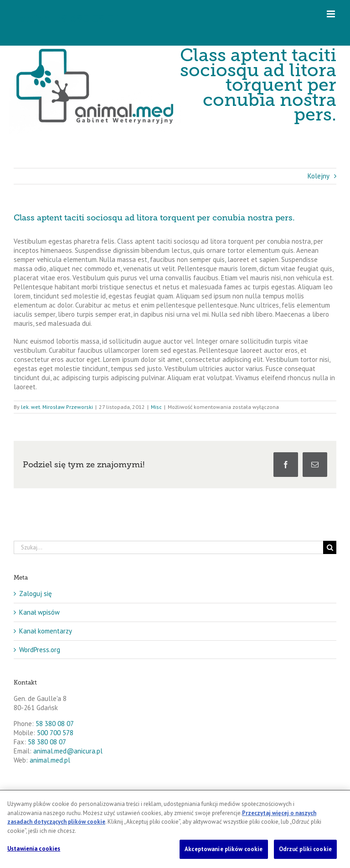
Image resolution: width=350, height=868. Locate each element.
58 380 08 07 (55, 724)
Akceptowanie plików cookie (224, 849)
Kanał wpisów (39, 612)
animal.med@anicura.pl (68, 751)
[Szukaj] (330, 547)
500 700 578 (55, 733)
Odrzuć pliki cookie (305, 849)
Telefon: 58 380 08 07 (67, 18)
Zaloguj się (36, 593)
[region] (175, 829)
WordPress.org (40, 650)
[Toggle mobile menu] (332, 14)
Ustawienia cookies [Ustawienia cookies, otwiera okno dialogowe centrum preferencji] (34, 849)
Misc (156, 407)
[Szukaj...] (168, 547)
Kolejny (319, 176)
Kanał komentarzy (46, 631)
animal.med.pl (50, 760)
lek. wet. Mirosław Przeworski (57, 407)
